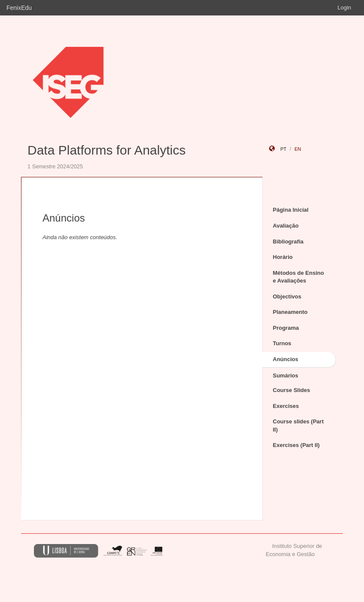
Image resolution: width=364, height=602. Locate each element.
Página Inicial (291, 210)
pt (283, 149)
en (298, 149)
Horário (283, 257)
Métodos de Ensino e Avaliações (299, 277)
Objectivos (287, 296)
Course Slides (292, 390)
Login (344, 8)
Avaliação (286, 226)
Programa (286, 328)
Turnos (282, 343)
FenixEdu (19, 8)
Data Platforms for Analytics (106, 150)
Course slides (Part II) (299, 426)
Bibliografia (288, 242)
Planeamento (290, 312)
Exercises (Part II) (296, 445)
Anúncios (286, 359)
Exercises (286, 406)
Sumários (286, 375)
